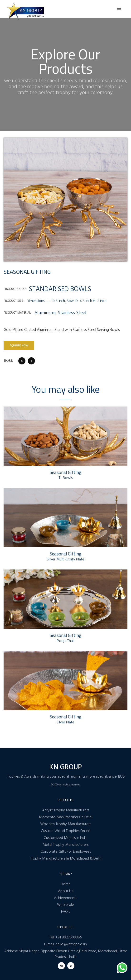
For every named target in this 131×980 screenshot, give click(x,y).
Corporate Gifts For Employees (66, 852)
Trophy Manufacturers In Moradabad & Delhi (66, 859)
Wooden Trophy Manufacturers (66, 824)
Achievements (65, 898)
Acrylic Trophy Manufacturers (66, 810)
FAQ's (65, 912)
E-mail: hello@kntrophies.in (65, 944)
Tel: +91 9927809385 (66, 937)
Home (66, 884)
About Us (65, 891)
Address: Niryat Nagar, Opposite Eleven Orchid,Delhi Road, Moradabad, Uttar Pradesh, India (66, 954)
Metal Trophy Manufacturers (65, 845)
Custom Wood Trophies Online (66, 831)
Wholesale (65, 905)
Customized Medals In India (66, 838)
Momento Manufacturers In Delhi (66, 817)
